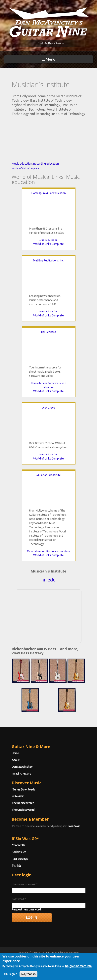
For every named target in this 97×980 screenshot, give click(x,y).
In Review (18, 796)
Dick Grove (48, 408)
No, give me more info (78, 966)
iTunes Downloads (23, 789)
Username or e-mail (25, 884)
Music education (22, 164)
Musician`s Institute (49, 475)
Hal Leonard (49, 332)
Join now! (74, 826)
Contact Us (19, 845)
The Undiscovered (23, 810)
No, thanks (28, 974)
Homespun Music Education (49, 193)
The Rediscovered (23, 803)
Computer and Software (45, 383)
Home (15, 753)
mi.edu (48, 580)
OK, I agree (11, 974)
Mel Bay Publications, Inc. (49, 260)
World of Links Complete (25, 168)
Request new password (26, 909)
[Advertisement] (49, 616)
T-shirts (17, 866)
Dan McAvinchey (22, 767)
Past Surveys (20, 859)
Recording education (46, 164)
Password (19, 899)
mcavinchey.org (21, 774)
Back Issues (19, 852)
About (16, 760)
